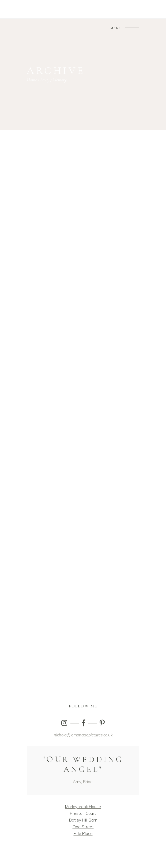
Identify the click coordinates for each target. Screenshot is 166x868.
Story (45, 80)
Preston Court (83, 813)
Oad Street (83, 827)
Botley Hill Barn (83, 820)
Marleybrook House (83, 807)
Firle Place (83, 833)
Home (32, 80)
